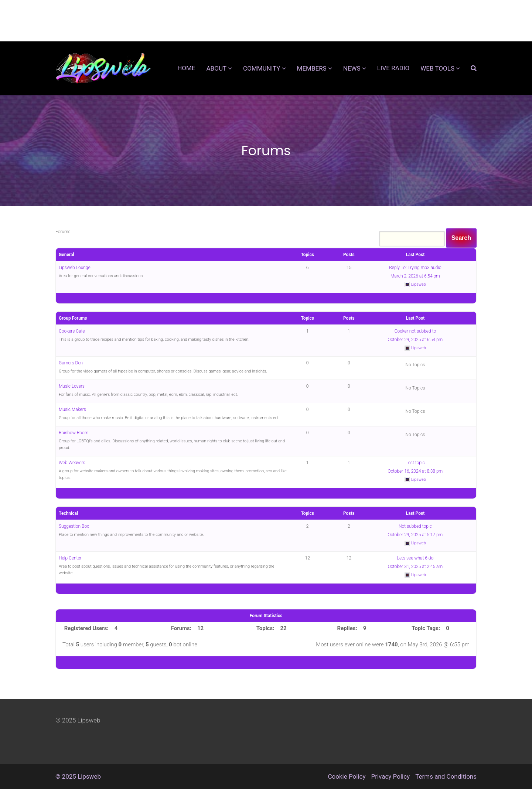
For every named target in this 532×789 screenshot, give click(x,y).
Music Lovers (72, 386)
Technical (68, 513)
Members (312, 68)
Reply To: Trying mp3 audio (415, 268)
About (217, 68)
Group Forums (73, 318)
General (66, 255)
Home (186, 68)
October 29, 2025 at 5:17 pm (415, 535)
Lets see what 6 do (415, 558)
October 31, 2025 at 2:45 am (415, 567)
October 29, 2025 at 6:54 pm (415, 340)
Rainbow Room (74, 433)
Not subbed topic (415, 526)
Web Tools (437, 68)
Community (262, 68)
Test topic (415, 463)
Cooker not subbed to (415, 331)
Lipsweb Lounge (75, 268)
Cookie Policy (347, 776)
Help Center (70, 558)
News (352, 68)
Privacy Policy (390, 776)
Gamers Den (71, 363)
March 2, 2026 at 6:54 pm (415, 276)
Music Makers (72, 409)
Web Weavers (72, 463)
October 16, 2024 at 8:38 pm (415, 471)
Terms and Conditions (446, 776)
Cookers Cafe (72, 331)
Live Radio (393, 68)
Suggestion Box (74, 526)
